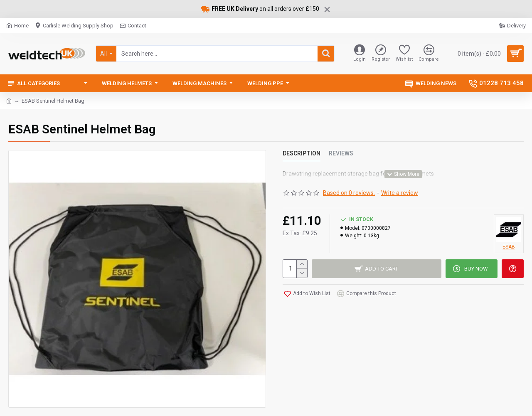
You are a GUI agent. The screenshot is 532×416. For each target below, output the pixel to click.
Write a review (400, 193)
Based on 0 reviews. (349, 193)
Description (302, 153)
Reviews (341, 153)
